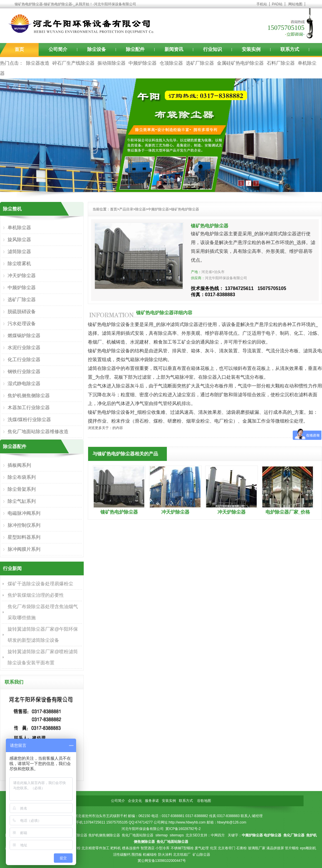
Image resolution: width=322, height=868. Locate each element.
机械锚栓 (150, 855)
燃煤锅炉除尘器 (24, 336)
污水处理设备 (22, 324)
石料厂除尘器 (281, 63)
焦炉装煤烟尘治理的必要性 (36, 595)
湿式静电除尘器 (24, 384)
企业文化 (135, 801)
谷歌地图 (204, 801)
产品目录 (126, 209)
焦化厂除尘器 (77, 835)
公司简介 (58, 49)
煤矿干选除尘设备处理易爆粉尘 (40, 584)
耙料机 (116, 848)
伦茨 (213, 848)
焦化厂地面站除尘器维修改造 (38, 432)
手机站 (262, 4)
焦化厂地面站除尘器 (138, 835)
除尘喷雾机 (19, 264)
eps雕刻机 (308, 848)
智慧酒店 (148, 848)
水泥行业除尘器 (24, 348)
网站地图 (295, 4)
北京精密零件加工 (95, 848)
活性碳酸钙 (122, 855)
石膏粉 (241, 848)
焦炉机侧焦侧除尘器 (29, 396)
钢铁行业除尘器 (24, 372)
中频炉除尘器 (143, 63)
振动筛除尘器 (112, 63)
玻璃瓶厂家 (257, 848)
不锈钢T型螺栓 (182, 848)
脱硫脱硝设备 (22, 312)
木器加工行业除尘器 (29, 408)
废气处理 (202, 848)
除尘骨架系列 (22, 489)
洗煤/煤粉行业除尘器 (29, 420)
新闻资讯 (174, 49)
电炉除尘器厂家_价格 (288, 512)
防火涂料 (165, 855)
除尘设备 (97, 49)
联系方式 (290, 49)
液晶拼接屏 (275, 848)
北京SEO (193, 835)
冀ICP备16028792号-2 (183, 829)
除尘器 (141, 209)
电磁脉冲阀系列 (24, 513)
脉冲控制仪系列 (24, 525)
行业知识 (213, 49)
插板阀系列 (19, 465)
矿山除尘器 (201, 855)
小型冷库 (162, 848)
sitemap (162, 835)
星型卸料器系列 (24, 537)
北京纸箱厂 (182, 855)
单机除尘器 (19, 228)
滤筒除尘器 (19, 252)
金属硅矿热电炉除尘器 (240, 63)
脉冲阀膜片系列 (24, 549)
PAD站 (277, 4)
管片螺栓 (292, 848)
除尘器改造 (38, 63)
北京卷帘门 (227, 848)
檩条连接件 (131, 848)
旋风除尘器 (19, 240)
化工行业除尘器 (24, 360)
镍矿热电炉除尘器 (185, 209)
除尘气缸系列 (22, 501)
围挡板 (137, 855)
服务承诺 (152, 801)
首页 (19, 49)
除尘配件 (135, 49)
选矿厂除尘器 (200, 63)
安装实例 (251, 49)
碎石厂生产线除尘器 (73, 63)
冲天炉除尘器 (175, 512)
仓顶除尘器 (171, 63)
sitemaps (177, 835)
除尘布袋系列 (22, 477)
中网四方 (218, 835)
